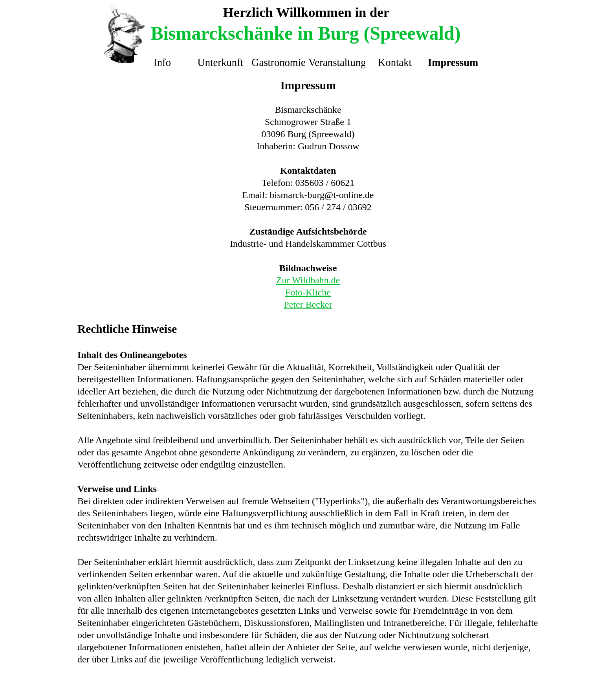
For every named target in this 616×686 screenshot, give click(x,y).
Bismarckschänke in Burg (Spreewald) (306, 33)
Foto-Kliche (308, 292)
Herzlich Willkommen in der (306, 12)
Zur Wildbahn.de (308, 280)
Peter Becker (308, 304)
